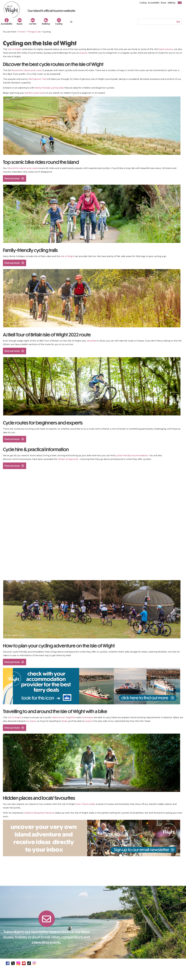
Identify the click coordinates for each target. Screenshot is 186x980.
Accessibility (7, 24)
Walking (46, 24)
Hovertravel (87, 717)
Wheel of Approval (68, 459)
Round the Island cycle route (27, 70)
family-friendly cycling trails (49, 88)
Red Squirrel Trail (37, 79)
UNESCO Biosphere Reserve (39, 813)
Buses (20, 24)
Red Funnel (58, 717)
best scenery (166, 49)
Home (22, 32)
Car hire (33, 24)
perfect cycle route (35, 93)
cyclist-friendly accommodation (132, 455)
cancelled (91, 341)
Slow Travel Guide (85, 804)
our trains (31, 721)
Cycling (59, 24)
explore (83, 53)
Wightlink (71, 717)
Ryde (65, 721)
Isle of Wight (14, 49)
